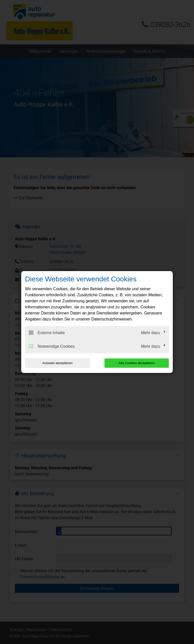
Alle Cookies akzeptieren (137, 363)
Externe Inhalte (47, 333)
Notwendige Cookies (52, 346)
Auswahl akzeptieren (57, 363)
